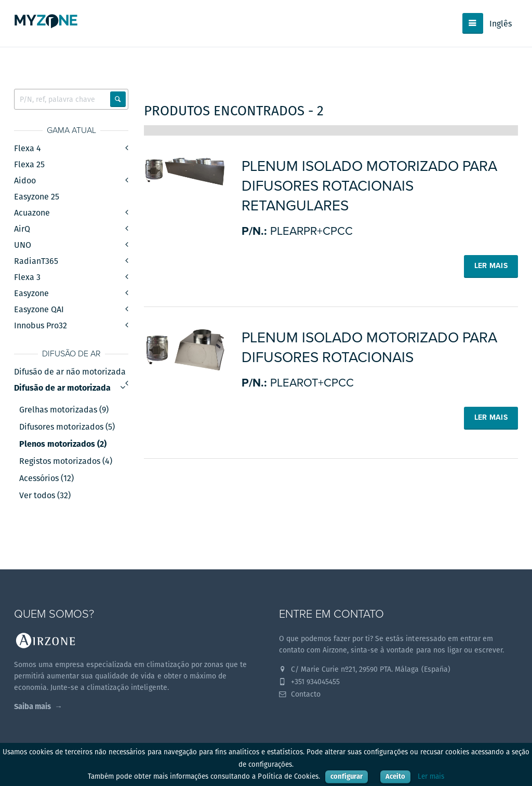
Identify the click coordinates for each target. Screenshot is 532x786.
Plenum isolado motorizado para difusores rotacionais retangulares (369, 186)
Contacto (300, 694)
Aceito (395, 776)
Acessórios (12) (46, 478)
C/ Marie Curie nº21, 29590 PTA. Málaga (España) (365, 669)
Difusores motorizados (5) (67, 427)
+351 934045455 (309, 682)
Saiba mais (32, 706)
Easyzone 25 (37, 197)
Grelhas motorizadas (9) (64, 410)
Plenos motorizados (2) (63, 444)
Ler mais (431, 776)
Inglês (501, 24)
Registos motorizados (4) (66, 461)
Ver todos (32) (45, 496)
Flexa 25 (29, 164)
